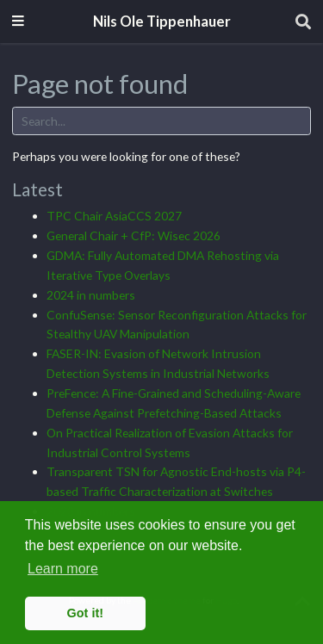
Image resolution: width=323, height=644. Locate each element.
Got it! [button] (85, 613)
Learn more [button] (63, 569)
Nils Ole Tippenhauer (162, 22)
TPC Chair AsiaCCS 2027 (114, 216)
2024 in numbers (91, 295)
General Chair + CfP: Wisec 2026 (134, 235)
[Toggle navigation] (18, 22)
